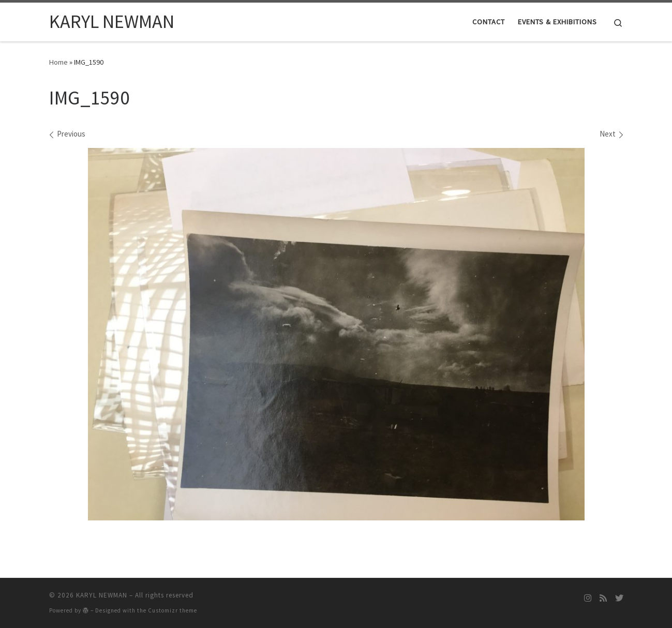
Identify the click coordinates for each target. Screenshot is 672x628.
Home (58, 62)
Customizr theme (173, 610)
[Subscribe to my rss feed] (603, 598)
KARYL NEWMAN (102, 595)
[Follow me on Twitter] (619, 598)
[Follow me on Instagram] (588, 598)
